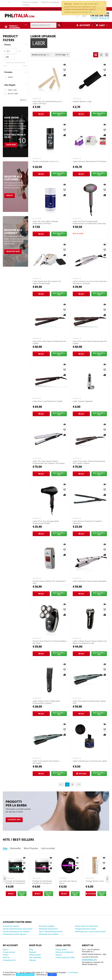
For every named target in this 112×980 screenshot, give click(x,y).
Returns (59, 955)
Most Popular (31, 848)
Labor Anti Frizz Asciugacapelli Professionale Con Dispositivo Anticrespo (89, 222)
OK (90, 12)
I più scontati (48, 848)
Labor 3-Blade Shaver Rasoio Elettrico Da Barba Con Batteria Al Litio (90, 642)
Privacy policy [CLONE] (65, 957)
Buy (42, 114)
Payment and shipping (50, 2)
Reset (24, 100)
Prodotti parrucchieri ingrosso (15, 934)
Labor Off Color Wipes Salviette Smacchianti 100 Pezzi (45, 222)
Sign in (9, 195)
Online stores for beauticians (87, 926)
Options (82, 773)
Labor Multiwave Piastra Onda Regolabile (90, 581)
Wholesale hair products (49, 934)
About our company (30, 2)
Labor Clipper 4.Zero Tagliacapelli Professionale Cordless (46, 702)
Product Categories (14, 25)
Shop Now (11, 144)
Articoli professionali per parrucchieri (18, 929)
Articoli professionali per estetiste (16, 931)
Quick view (65, 64)
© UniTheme (73, 972)
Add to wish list (65, 70)
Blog (31, 949)
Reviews (33, 952)
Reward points (35, 955)
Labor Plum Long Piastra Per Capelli (47, 401)
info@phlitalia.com (89, 959)
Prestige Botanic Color (95, 881)
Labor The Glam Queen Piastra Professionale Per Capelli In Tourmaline (49, 462)
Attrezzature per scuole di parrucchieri (90, 931)
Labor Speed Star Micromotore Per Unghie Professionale (47, 282)
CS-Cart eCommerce (25, 974)
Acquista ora (14, 819)
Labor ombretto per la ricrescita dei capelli (90, 761)
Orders (6, 955)
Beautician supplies (47, 926)
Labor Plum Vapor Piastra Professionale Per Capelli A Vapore (89, 462)
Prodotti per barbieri (11, 926)
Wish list (6, 957)
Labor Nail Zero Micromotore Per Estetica (90, 161)
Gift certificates (35, 957)
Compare (65, 75)
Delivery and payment (64, 952)
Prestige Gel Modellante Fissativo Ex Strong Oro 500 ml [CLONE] (16, 883)
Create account (9, 952)
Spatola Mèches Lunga (82, 101)
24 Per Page (60, 54)
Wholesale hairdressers (48, 929)
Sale (5, 848)
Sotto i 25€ (12, 90)
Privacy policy (61, 949)
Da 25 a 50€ (13, 93)
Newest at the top (41, 54)
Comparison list (9, 960)
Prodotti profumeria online (85, 929)
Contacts (26, 5)
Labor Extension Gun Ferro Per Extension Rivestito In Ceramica (90, 282)
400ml (10, 77)
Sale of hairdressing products (51, 931)
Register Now (13, 251)
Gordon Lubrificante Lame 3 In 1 (46, 161)
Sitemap (33, 960)
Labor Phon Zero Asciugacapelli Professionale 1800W (46, 522)
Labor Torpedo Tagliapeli (83, 401)
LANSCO (52, 974)
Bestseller (16, 848)
